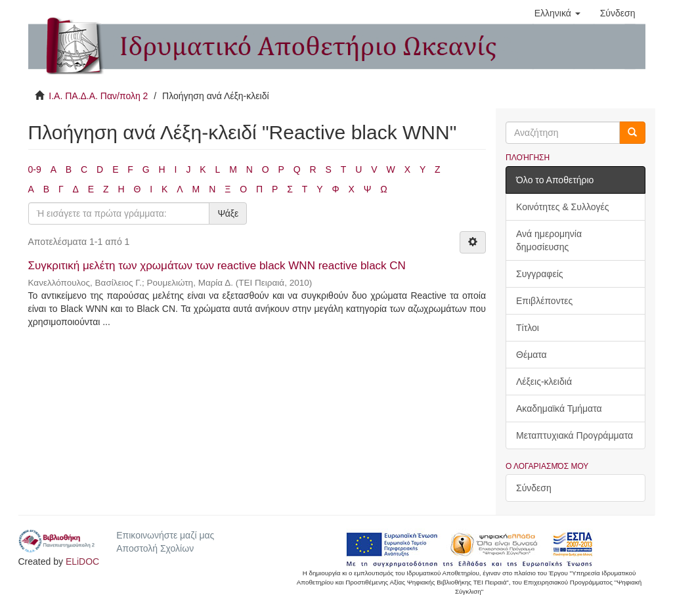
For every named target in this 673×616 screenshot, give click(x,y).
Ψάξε (228, 213)
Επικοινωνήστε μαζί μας (165, 535)
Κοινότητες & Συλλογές (562, 207)
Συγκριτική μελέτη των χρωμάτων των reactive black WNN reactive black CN (217, 266)
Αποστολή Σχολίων (155, 548)
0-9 (35, 169)
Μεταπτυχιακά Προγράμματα (575, 435)
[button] (557, 13)
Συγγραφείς (540, 274)
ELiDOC (82, 561)
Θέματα (532, 355)
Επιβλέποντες (544, 301)
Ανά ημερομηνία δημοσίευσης (549, 240)
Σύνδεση (534, 488)
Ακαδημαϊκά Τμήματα (559, 408)
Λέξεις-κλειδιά (544, 382)
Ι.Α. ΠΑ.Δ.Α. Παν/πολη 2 (98, 96)
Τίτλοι (528, 328)
